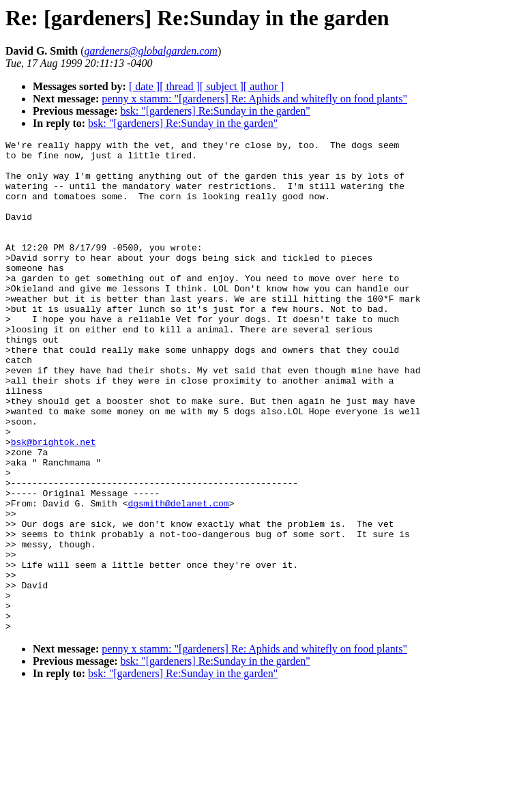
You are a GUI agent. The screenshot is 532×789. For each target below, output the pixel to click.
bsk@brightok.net (54, 503)
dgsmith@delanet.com (178, 577)
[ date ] (144, 86)
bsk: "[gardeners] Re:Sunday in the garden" (216, 111)
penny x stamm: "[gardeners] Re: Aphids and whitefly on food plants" (254, 99)
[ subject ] (222, 86)
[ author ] (264, 86)
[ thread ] (180, 86)
